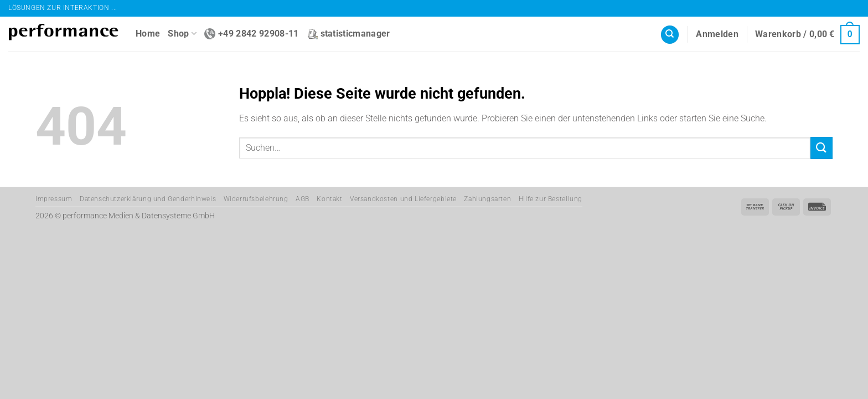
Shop (182, 34)
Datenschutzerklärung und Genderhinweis (148, 199)
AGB (303, 199)
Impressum (54, 199)
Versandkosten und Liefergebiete (403, 199)
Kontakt (329, 199)
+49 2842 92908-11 (251, 34)
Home (148, 34)
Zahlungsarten (487, 199)
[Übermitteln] (821, 148)
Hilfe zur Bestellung (551, 199)
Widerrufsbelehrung (256, 199)
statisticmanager (348, 34)
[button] (717, 34)
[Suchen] (670, 35)
